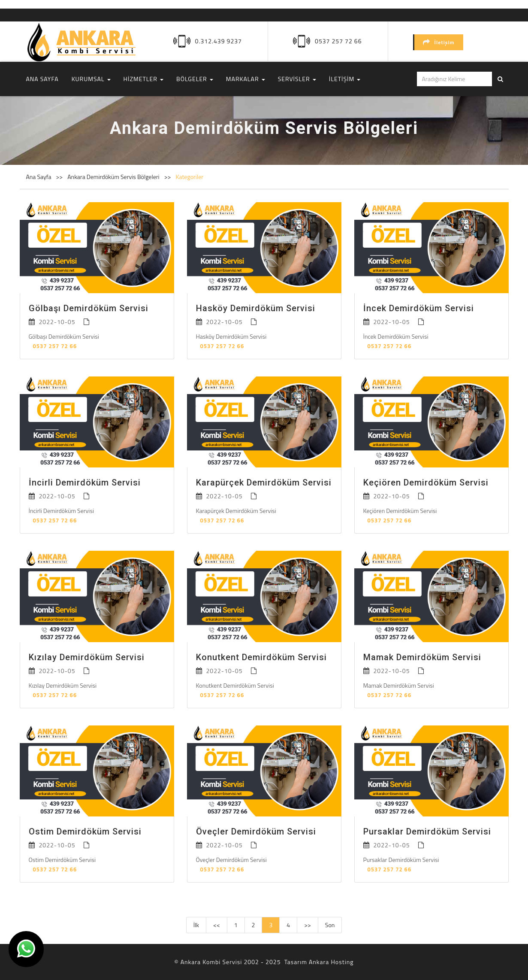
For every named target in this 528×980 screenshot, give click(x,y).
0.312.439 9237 (219, 41)
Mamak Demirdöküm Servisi (422, 657)
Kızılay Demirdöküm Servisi (87, 657)
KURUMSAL (91, 79)
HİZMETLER (143, 79)
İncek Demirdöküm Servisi (419, 308)
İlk (196, 925)
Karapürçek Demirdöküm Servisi (264, 482)
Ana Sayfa (39, 177)
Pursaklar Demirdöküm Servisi (427, 831)
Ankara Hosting (331, 962)
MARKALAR (246, 79)
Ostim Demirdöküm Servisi (85, 831)
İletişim (439, 42)
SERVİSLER (297, 79)
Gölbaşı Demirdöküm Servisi (89, 308)
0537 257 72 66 (338, 41)
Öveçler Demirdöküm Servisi (256, 831)
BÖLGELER (195, 79)
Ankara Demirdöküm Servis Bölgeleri (114, 177)
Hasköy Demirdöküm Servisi (256, 308)
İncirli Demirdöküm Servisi (85, 482)
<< (217, 925)
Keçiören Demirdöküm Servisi (426, 482)
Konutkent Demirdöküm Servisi (261, 657)
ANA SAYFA (42, 79)
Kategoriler (189, 177)
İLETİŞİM (345, 79)
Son (330, 925)
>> (308, 925)
